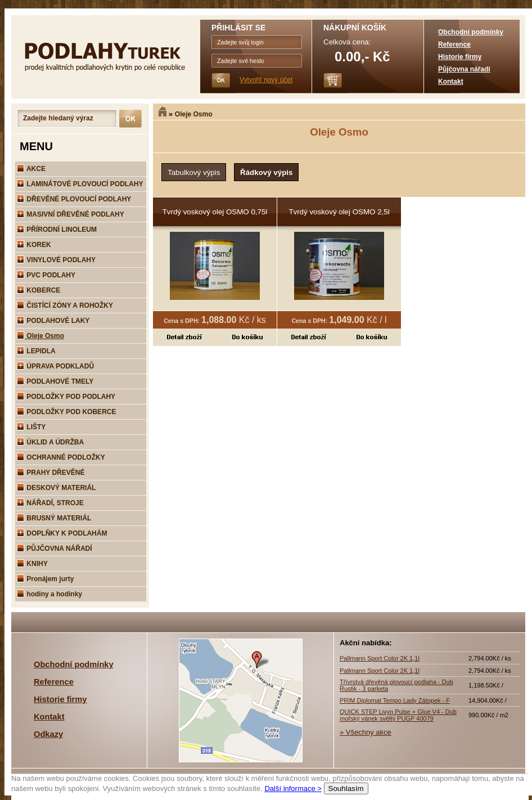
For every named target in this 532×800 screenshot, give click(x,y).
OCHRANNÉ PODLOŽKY (61, 457)
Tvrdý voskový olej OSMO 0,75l (215, 212)
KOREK (34, 245)
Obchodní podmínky (471, 32)
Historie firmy (460, 57)
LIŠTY (31, 427)
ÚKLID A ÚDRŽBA (50, 442)
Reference (454, 44)
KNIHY (32, 564)
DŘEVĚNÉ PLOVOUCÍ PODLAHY (74, 199)
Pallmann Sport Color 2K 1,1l (380, 658)
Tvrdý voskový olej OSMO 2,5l (339, 212)
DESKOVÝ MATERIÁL (56, 488)
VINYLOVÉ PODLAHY (56, 260)
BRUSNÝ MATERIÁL (54, 518)
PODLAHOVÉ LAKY (53, 321)
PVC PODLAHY (46, 275)
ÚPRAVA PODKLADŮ (55, 366)
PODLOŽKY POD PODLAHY (66, 397)
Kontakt (451, 82)
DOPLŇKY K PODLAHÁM (62, 533)
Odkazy (48, 734)
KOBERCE (39, 290)
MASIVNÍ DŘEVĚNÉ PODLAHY (71, 214)
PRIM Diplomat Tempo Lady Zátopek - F (395, 700)
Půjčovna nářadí (464, 69)
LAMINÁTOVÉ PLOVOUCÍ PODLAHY (80, 184)
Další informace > (293, 788)
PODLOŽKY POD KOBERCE (66, 412)
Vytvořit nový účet (266, 80)
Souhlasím (346, 788)
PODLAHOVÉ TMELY (55, 381)
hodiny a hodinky (49, 594)
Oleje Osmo (194, 114)
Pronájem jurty (45, 579)
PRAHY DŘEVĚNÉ (51, 473)
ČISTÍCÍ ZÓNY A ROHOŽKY (65, 305)
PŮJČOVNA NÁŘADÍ (55, 549)
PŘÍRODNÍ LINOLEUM (57, 230)
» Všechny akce (366, 732)
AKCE (31, 169)
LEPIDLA (36, 351)
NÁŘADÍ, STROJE (50, 503)
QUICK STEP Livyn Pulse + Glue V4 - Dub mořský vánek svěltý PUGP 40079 (398, 715)
